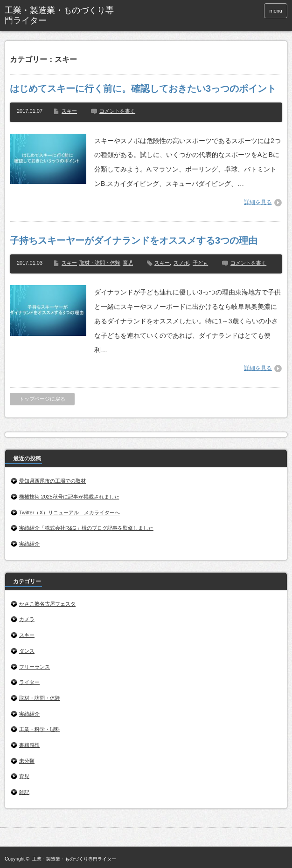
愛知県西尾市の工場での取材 (52, 481)
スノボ (181, 263)
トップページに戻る (42, 399)
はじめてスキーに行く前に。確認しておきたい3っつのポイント (143, 89)
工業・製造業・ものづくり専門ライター (74, 859)
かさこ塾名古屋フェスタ (47, 604)
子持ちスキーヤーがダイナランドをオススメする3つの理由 (134, 240)
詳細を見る (258, 202)
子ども (200, 263)
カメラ (27, 619)
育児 (128, 263)
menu (276, 11)
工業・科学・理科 (40, 729)
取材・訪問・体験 (100, 263)
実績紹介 (29, 544)
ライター (29, 682)
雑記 (24, 792)
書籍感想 (29, 745)
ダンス (27, 651)
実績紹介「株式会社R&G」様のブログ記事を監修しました (86, 528)
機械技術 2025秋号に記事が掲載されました (69, 497)
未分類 (27, 761)
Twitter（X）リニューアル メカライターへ (70, 513)
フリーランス (35, 667)
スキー (69, 111)
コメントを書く (117, 111)
